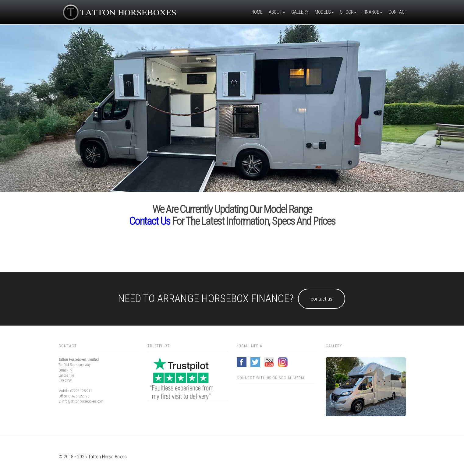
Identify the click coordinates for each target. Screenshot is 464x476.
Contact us (150, 221)
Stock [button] (348, 12)
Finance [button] (372, 12)
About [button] (277, 12)
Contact (398, 12)
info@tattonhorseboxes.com (83, 401)
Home (257, 12)
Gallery (300, 12)
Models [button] (324, 12)
